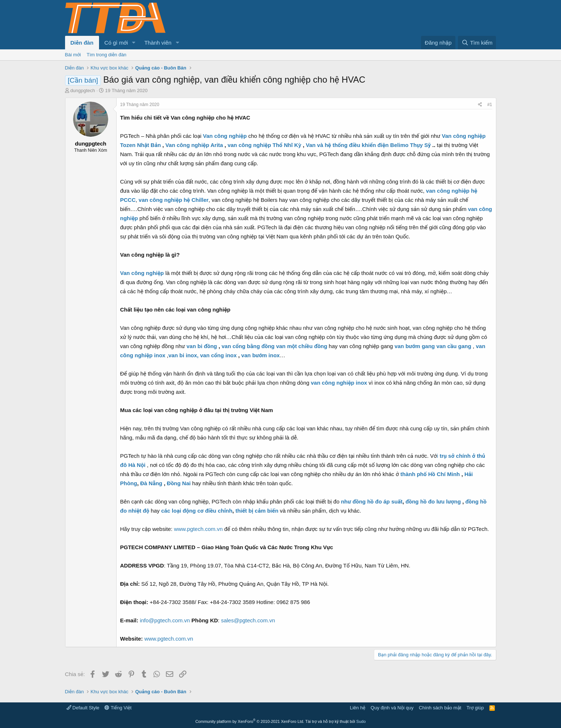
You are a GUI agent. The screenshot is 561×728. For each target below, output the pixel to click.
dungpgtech (83, 90)
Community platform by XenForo (250, 721)
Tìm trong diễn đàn (107, 55)
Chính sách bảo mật (440, 708)
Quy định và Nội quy (392, 708)
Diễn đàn (82, 43)
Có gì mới (116, 43)
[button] (134, 43)
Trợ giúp (475, 708)
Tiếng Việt (118, 708)
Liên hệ (357, 708)
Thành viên (158, 43)
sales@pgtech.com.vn (248, 620)
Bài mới (73, 55)
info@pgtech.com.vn (165, 620)
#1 (490, 105)
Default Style (83, 708)
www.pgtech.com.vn (198, 529)
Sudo (361, 721)
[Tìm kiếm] (477, 43)
